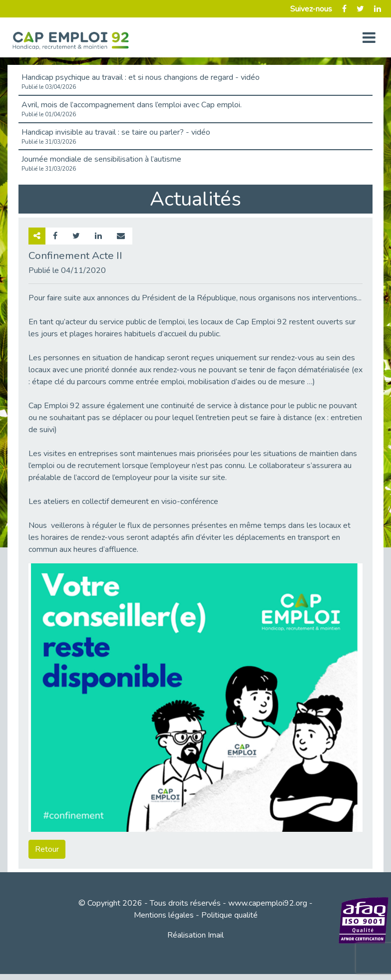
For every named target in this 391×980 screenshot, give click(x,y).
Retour (47, 849)
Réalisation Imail (195, 935)
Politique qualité (229, 915)
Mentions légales (164, 915)
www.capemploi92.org (268, 903)
